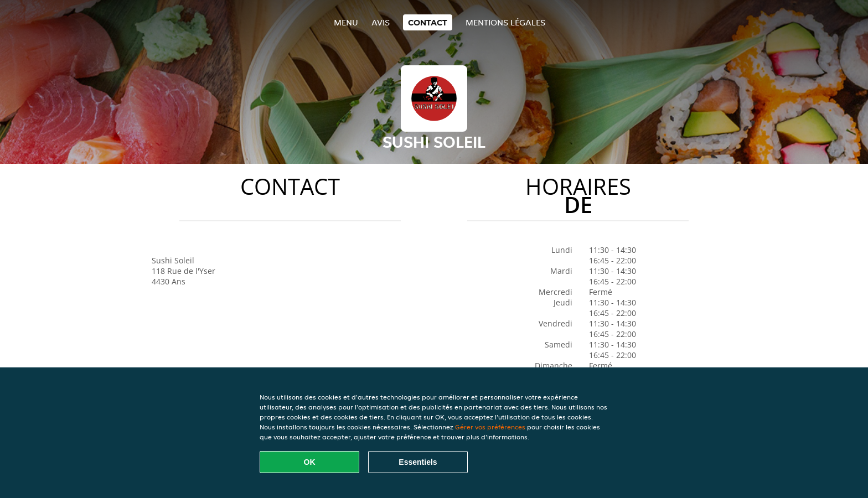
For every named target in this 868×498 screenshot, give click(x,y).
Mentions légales (505, 22)
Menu (346, 22)
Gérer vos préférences (490, 427)
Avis (381, 22)
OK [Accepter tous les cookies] (310, 462)
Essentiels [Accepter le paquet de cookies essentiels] (418, 462)
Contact (428, 22)
